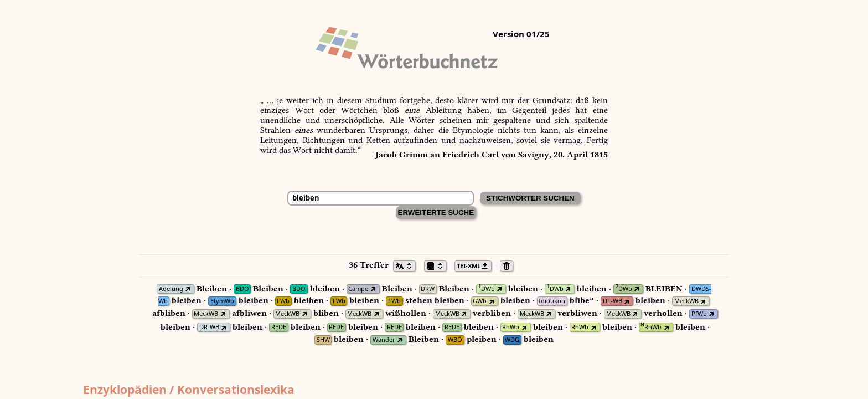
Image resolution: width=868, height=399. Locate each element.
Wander (384, 340)
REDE (279, 327)
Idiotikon (552, 301)
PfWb (699, 314)
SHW (323, 340)
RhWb (511, 327)
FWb (283, 301)
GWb (480, 301)
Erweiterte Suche (436, 213)
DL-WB (613, 301)
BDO (242, 289)
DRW (428, 289)
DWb (487, 289)
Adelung (171, 289)
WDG (512, 340)
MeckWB (686, 301)
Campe (358, 289)
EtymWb (222, 301)
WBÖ (455, 340)
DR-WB (209, 327)
